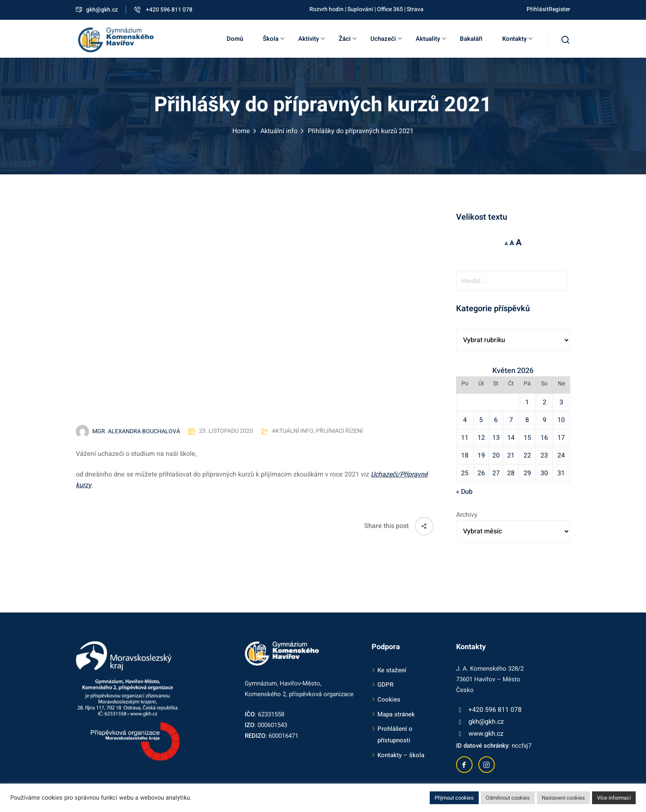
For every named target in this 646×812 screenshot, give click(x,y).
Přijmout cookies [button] (454, 798)
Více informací (614, 798)
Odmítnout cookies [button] (508, 798)
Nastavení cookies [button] (563, 798)
